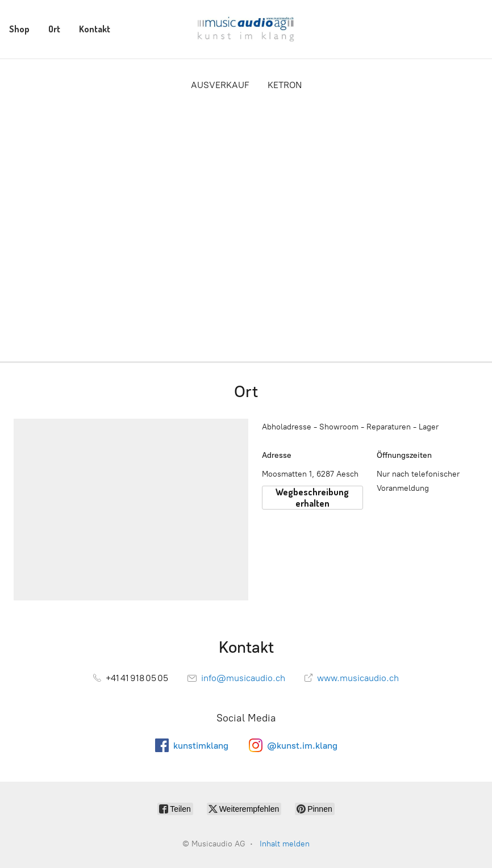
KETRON (285, 85)
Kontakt (95, 29)
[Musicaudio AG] (246, 29)
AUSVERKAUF (220, 85)
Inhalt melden (285, 844)
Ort (54, 29)
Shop (19, 29)
